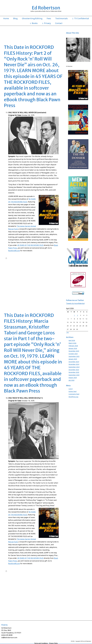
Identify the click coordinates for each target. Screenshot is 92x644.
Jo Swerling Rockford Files (35, 595)
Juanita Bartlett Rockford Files (23, 286)
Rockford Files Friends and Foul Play (33, 293)
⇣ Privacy (46, 23)
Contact (59, 23)
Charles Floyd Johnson (29, 266)
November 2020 (74, 372)
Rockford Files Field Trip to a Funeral (38, 604)
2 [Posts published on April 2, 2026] (77, 315)
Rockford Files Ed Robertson (27, 262)
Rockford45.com (14, 251)
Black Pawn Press (17, 266)
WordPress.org (73, 397)
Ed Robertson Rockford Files (53, 270)
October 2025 (73, 354)
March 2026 (72, 343)
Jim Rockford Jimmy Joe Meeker (29, 282)
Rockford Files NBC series (44, 262)
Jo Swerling (54, 282)
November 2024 (74, 364)
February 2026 (73, 346)
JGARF (47, 280)
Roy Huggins (56, 262)
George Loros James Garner (49, 272)
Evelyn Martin (10, 272)
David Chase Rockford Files (47, 268)
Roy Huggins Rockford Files (28, 297)
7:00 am (10, 258)
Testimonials (61, 18)
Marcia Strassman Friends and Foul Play (44, 288)
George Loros (18, 272)
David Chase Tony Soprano (27, 270)
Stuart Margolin (44, 299)
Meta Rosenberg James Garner (15, 291)
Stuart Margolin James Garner (14, 301)
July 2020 (71, 380)
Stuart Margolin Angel (55, 299)
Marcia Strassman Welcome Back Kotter (39, 289)
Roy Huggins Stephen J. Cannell (46, 297)
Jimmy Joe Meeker (44, 282)
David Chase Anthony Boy (30, 268)
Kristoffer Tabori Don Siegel (52, 286)
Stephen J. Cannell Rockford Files (15, 610)
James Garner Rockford (21, 280)
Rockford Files (34, 260)
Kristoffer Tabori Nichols (13, 288)
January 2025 (73, 359)
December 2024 (74, 362)
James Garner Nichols (40, 278)
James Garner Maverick (26, 278)
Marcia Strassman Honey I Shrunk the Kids (38, 600)
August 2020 (73, 378)
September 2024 (74, 367)
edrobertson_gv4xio (22, 258)
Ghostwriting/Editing (32, 18)
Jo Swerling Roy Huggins (28, 284)
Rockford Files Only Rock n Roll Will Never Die (38, 295)
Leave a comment (13, 303)
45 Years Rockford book (33, 264)
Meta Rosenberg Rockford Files (34, 291)
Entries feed (72, 391)
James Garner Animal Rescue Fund (35, 276)
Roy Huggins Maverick (12, 297)
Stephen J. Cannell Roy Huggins (29, 299)
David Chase (18, 268)
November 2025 (74, 351)
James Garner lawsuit (12, 278)
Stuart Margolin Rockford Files (33, 301)
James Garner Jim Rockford (53, 276)
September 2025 (74, 356)
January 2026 (73, 348)
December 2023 (74, 370)
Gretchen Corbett (46, 274)
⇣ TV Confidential (80, 18)
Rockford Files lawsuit (17, 295)
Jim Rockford (54, 280)
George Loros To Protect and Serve (29, 274)
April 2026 (72, 340)
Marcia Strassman (26, 288)
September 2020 (74, 375)
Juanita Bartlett (10, 286)
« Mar (67, 332)
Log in (71, 389)
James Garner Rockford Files (37, 280)
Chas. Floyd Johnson (43, 266)
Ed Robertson (46, 8)
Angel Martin (45, 264)
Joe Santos (39, 284)
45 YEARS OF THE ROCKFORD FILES (30, 245)
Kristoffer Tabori (38, 286)
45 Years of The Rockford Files (40, 258)
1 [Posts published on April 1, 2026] (74, 315)
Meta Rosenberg (57, 289)
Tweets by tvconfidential (75, 303)
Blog (15, 18)
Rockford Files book (45, 260)
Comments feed (74, 394)
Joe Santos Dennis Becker (50, 284)
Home (6, 18)
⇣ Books (34, 23)
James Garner (25, 260)
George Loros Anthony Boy (31, 272)
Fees (49, 18)
